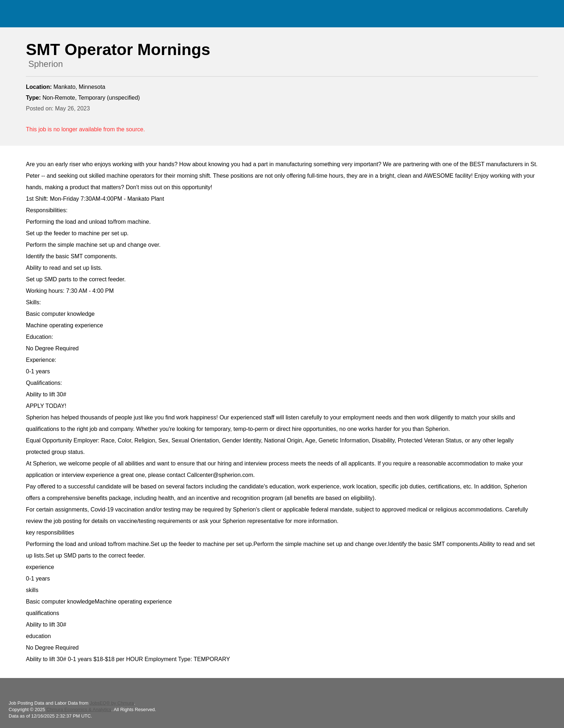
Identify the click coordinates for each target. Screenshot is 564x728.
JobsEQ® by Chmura (112, 703)
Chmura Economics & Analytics (79, 709)
